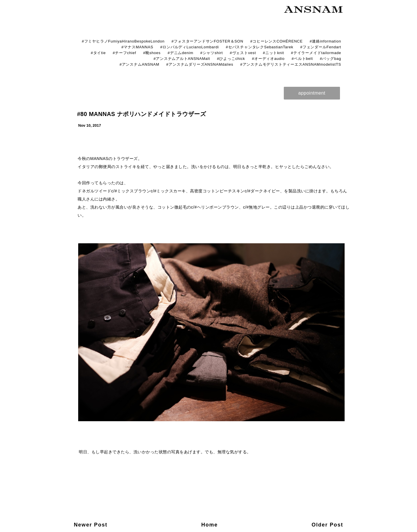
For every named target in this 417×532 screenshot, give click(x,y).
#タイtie (98, 53)
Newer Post (91, 525)
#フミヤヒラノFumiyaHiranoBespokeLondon (123, 41)
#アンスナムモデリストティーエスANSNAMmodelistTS (291, 64)
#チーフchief (124, 53)
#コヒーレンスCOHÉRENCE (276, 41)
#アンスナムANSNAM (139, 64)
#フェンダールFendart (321, 47)
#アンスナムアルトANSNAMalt (182, 59)
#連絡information (325, 41)
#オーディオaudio (268, 59)
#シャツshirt (212, 53)
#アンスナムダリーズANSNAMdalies (200, 64)
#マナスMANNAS (137, 47)
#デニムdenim (181, 53)
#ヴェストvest (243, 53)
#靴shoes (152, 53)
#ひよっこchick (231, 59)
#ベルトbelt (302, 59)
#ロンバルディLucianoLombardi (190, 47)
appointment (312, 93)
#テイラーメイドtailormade (316, 53)
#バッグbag (330, 59)
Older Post (327, 525)
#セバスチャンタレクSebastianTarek (260, 47)
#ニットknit (274, 53)
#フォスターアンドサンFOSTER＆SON (207, 41)
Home (210, 525)
